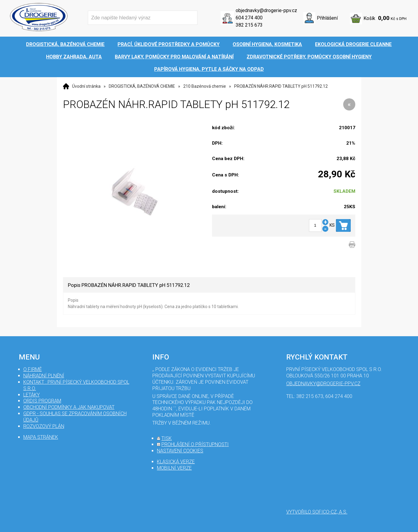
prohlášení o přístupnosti (195, 444)
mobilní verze (174, 468)
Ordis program (42, 401)
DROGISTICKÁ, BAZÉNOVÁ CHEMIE (142, 86)
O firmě (33, 369)
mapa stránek (41, 437)
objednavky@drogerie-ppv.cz (266, 10)
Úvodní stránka (86, 86)
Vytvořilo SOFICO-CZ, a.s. (317, 512)
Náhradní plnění (44, 376)
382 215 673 (249, 25)
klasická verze (176, 462)
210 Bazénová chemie (205, 86)
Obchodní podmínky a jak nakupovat (69, 407)
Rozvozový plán (44, 426)
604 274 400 (249, 18)
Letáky (32, 395)
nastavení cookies (180, 451)
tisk (167, 438)
